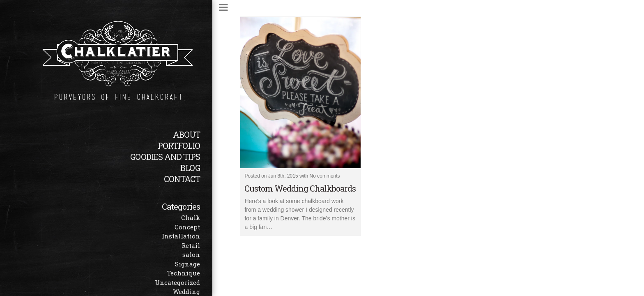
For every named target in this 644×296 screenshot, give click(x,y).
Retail (191, 245)
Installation (181, 236)
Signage (187, 264)
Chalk (191, 217)
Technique (183, 273)
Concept (187, 227)
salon (191, 254)
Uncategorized (177, 282)
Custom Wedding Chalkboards (300, 188)
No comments (325, 176)
